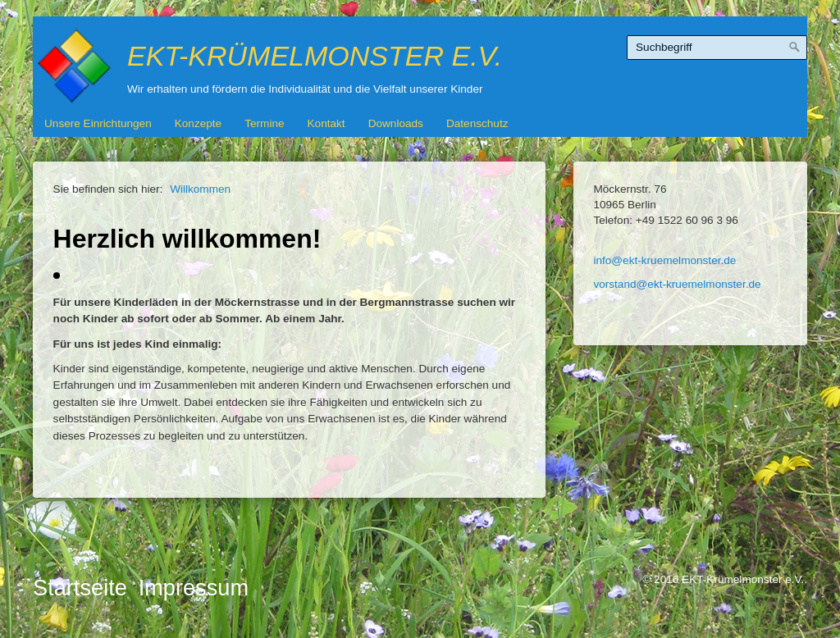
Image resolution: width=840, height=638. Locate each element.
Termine (264, 123)
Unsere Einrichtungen (98, 123)
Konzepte (198, 123)
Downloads (396, 123)
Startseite (80, 588)
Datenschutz (477, 123)
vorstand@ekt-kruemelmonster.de (677, 284)
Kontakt (326, 123)
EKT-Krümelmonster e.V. (315, 56)
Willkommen (200, 189)
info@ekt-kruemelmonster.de (664, 260)
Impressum (194, 588)
